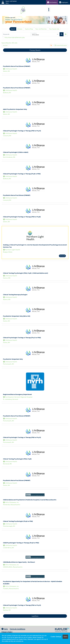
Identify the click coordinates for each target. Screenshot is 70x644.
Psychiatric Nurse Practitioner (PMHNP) (17, 66)
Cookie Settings (56, 637)
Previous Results (35, 50)
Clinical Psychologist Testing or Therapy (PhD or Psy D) (22, 131)
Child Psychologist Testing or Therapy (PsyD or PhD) (21, 543)
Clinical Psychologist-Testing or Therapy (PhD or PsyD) (22, 217)
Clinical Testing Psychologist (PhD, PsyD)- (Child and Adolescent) (26, 273)
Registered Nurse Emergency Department (17, 394)
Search (13, 29)
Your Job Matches (41, 29)
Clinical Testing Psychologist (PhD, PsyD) (17, 459)
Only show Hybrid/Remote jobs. (15, 37)
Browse (20, 29)
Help (5, 629)
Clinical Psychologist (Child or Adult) (16, 152)
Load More (35, 616)
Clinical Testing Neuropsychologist (15, 295)
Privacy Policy (7, 632)
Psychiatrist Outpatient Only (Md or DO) (17, 316)
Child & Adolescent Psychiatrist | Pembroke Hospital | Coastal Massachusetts (30, 500)
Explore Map (29, 29)
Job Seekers (52, 2)
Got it (65, 637)
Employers (64, 2)
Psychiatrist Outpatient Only (13, 359)
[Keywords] (17, 34)
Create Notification (61, 45)
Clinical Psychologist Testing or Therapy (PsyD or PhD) (22, 174)
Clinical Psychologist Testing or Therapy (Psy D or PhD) (22, 338)
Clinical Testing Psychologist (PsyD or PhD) (18, 521)
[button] (66, 34)
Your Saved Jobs (54, 29)
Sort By (5, 45)
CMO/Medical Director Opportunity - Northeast (19, 562)
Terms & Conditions (17, 629)
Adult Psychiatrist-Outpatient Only (15, 109)
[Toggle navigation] (49, 10)
